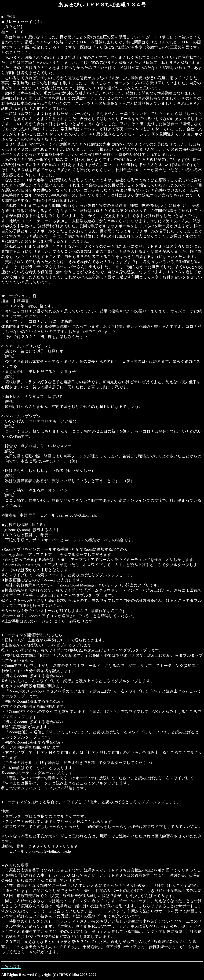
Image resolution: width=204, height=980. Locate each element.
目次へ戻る (11, 967)
